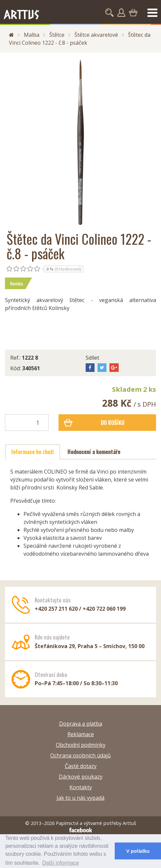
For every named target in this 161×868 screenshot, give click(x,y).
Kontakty (81, 787)
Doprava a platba (81, 724)
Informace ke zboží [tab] (33, 452)
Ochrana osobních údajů (80, 755)
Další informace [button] (61, 863)
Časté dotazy (81, 766)
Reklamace (81, 734)
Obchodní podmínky (81, 745)
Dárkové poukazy (81, 777)
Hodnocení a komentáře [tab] (94, 452)
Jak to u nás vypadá (80, 798)
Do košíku (94, 423)
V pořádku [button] (138, 851)
